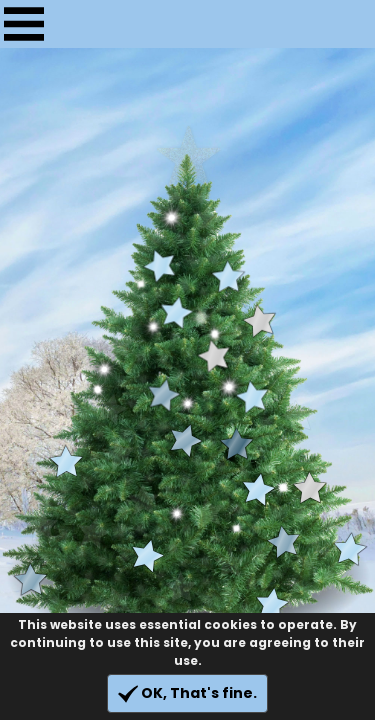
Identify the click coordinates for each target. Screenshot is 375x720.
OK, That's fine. (187, 693)
